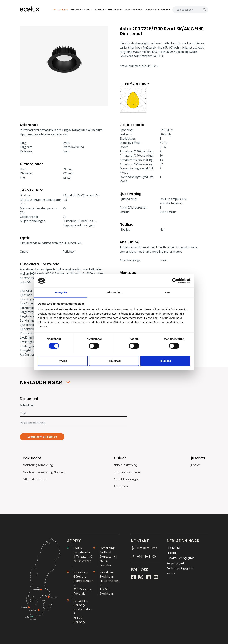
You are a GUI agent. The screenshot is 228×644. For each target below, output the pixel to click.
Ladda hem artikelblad (42, 437)
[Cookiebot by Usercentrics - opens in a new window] (175, 281)
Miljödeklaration (34, 479)
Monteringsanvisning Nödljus (44, 472)
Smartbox (121, 486)
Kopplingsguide (176, 563)
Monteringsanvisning (38, 465)
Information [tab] (114, 292)
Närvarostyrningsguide (181, 558)
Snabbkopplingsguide (180, 568)
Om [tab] (167, 292)
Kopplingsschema (127, 472)
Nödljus (171, 573)
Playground (133, 10)
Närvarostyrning (125, 465)
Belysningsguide (82, 10)
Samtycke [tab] (61, 292)
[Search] (187, 10)
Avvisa (63, 361)
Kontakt (164, 10)
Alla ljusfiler (173, 548)
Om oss (151, 10)
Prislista (171, 553)
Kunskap (101, 10)
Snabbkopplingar (126, 479)
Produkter (61, 10)
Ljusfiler (195, 465)
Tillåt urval (114, 361)
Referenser (116, 10)
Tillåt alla (165, 361)
